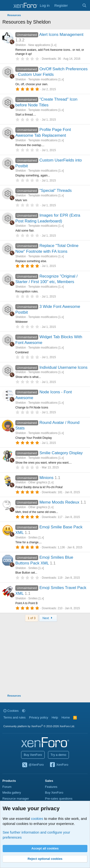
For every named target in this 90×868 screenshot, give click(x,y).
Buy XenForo (33, 755)
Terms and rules (14, 717)
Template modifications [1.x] (46, 79)
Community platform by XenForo (39, 726)
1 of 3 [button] (32, 618)
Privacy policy (39, 717)
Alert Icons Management (61, 35)
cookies (37, 819)
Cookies (11, 711)
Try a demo (58, 755)
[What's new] (75, 5)
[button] (24, 711)
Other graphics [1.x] (41, 482)
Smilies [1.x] (36, 538)
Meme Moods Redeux (59, 502)
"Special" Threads (56, 191)
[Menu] (7, 6)
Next (48, 618)
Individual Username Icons (63, 367)
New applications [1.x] (42, 45)
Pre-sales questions (59, 799)
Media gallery (12, 793)
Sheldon (21, 45)
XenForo (59, 765)
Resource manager (16, 799)
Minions (46, 478)
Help (55, 717)
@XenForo (33, 765)
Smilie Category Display (61, 453)
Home (66, 717)
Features (51, 787)
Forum (7, 787)
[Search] (84, 5)
